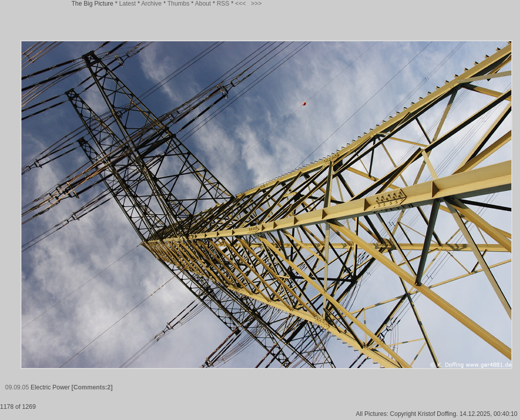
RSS (223, 4)
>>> (256, 4)
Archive (152, 4)
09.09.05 (17, 387)
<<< (241, 4)
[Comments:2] (92, 387)
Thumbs (178, 4)
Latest (127, 4)
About (203, 4)
